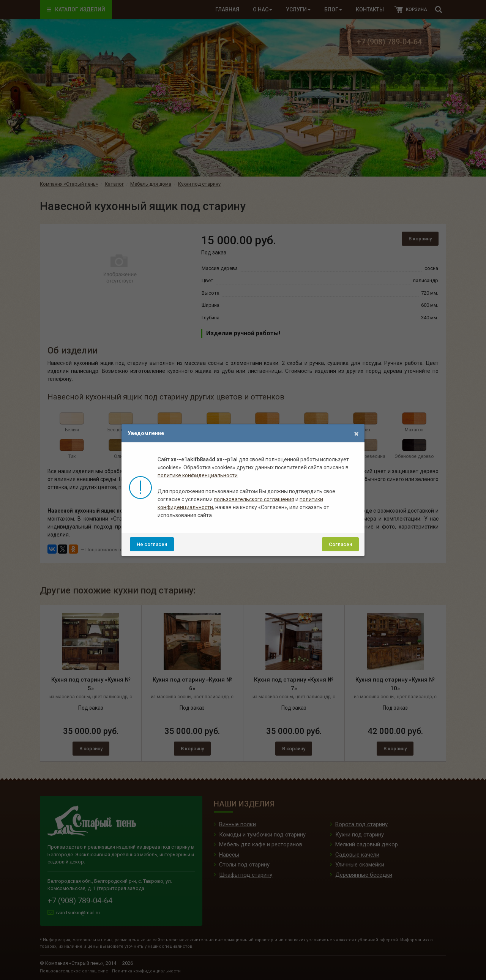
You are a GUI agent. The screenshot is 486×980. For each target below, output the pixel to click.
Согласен (340, 544)
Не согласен (152, 544)
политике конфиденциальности (198, 475)
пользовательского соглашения (254, 499)
